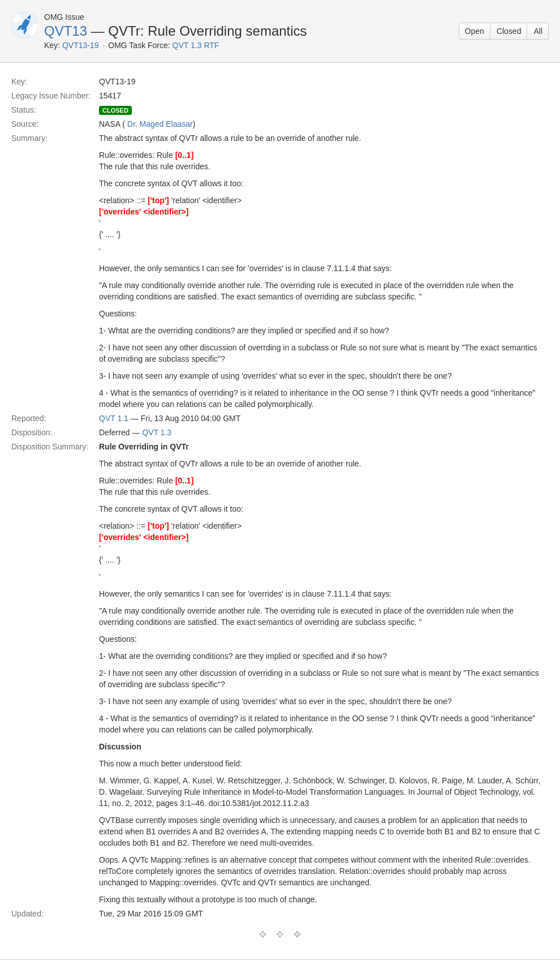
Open (475, 31)
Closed (509, 31)
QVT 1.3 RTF (196, 45)
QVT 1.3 (157, 432)
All (538, 31)
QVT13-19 (81, 45)
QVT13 (66, 31)
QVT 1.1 (114, 418)
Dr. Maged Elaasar (160, 124)
